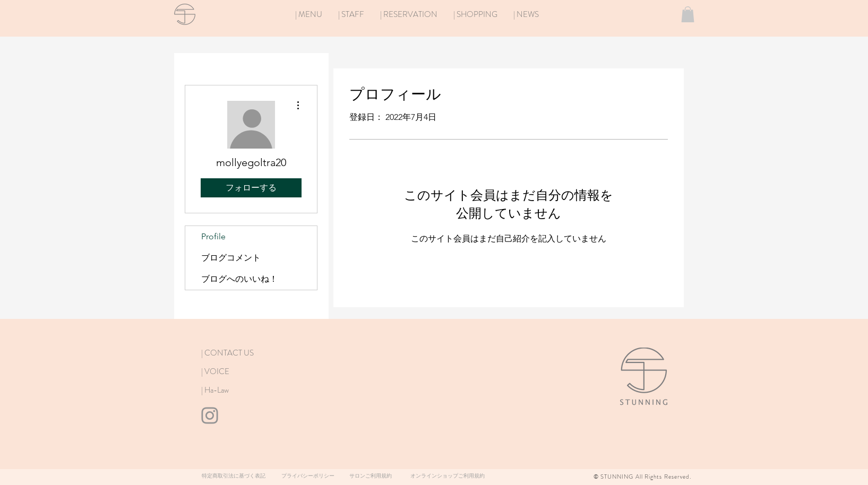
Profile (213, 236)
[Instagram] (210, 415)
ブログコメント (231, 258)
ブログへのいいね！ (239, 279)
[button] (688, 14)
